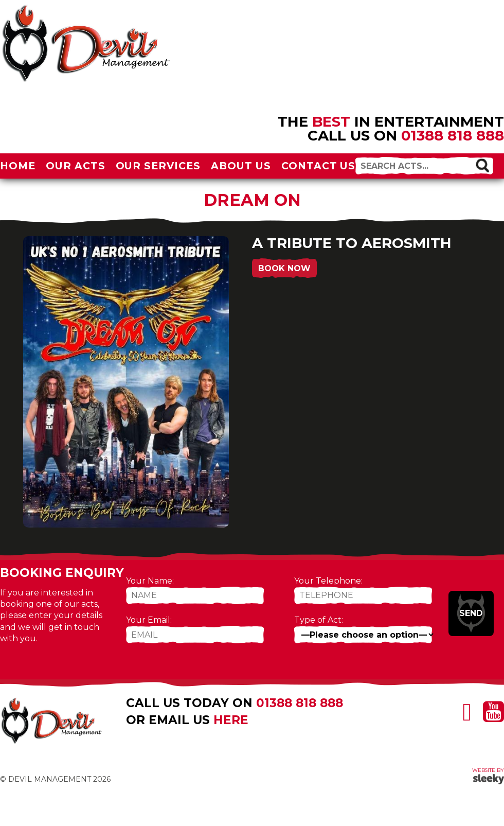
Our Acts (76, 166)
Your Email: (149, 620)
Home (18, 166)
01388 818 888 (453, 135)
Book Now (284, 268)
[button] (482, 165)
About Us (241, 166)
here (231, 720)
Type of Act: (319, 620)
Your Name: (150, 581)
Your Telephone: (328, 581)
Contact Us (319, 166)
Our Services (158, 166)
